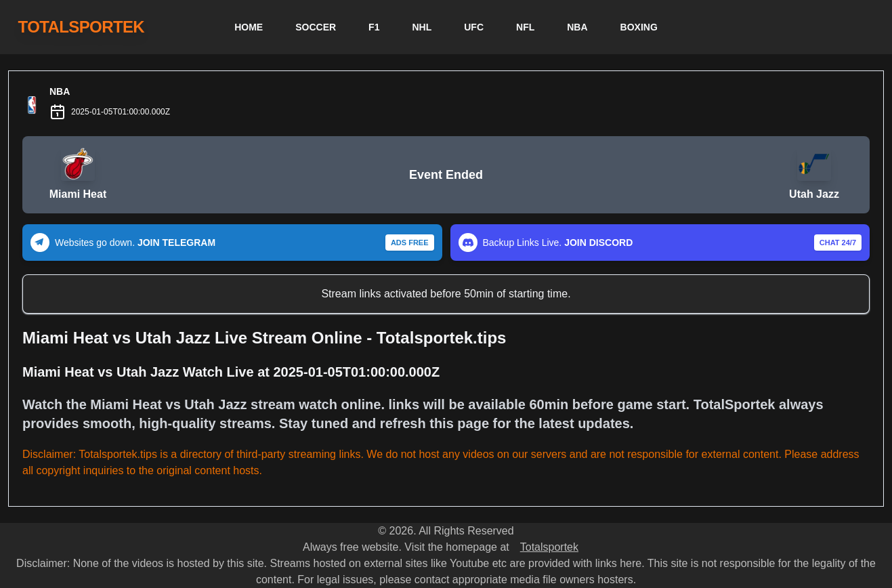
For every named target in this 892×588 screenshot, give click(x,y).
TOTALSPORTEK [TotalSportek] (82, 27)
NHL (422, 27)
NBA (577, 27)
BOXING (639, 27)
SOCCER (316, 27)
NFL (525, 27)
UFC (474, 27)
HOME (249, 27)
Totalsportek (549, 547)
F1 (374, 27)
